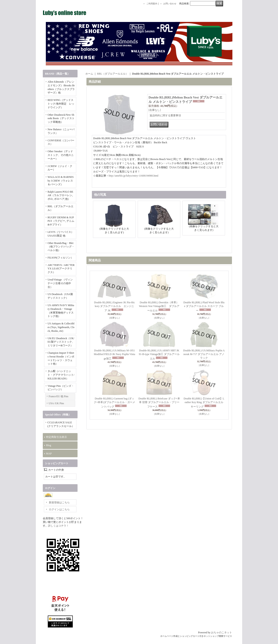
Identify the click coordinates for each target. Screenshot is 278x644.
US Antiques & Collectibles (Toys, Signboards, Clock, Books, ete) (61, 327)
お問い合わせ (170, 4)
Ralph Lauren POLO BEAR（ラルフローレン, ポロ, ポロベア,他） (60, 195)
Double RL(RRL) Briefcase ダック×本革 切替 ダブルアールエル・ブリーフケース (159, 403)
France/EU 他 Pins (59, 396)
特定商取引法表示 (56, 437)
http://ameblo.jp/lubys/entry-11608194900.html (134, 176)
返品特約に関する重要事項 (165, 115)
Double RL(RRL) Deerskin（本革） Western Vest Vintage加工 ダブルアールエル (159, 306)
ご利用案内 (152, 4)
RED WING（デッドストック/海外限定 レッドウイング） (61, 104)
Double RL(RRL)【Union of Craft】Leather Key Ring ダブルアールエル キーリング (204, 403)
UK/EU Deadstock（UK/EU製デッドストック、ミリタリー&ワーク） (61, 342)
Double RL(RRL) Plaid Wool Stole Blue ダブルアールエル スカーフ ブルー (204, 306)
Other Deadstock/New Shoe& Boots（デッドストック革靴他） (61, 118)
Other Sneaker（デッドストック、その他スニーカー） (61, 155)
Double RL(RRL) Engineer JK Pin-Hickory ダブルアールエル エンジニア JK (114, 306)
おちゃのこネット (222, 632)
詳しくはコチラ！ (58, 526)
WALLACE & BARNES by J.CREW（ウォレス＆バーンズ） (61, 181)
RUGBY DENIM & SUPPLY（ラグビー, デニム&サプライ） (61, 221)
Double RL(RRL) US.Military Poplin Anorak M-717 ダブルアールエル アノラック (204, 354)
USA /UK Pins (56, 403)
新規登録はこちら (59, 502)
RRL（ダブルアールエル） (113, 74)
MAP (49, 454)
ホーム (89, 74)
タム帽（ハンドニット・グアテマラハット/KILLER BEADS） (61, 375)
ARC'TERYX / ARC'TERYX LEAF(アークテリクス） (61, 269)
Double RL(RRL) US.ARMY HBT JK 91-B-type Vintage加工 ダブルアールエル (159, 355)
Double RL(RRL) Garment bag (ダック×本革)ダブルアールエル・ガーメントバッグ (115, 403)
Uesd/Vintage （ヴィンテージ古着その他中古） (60, 283)
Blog (49, 445)
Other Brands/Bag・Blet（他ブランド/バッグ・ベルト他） (61, 247)
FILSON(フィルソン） (60, 258)
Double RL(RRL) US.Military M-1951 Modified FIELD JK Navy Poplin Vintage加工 (114, 355)
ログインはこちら (59, 509)
